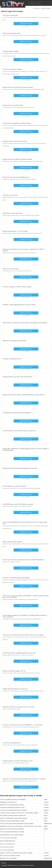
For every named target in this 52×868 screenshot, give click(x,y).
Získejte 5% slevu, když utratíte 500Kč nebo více (16, 177)
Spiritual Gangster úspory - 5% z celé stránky (15, 231)
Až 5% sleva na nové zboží (10, 195)
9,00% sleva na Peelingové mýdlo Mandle (14, 341)
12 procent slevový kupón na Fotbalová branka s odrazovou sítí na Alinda (23, 635)
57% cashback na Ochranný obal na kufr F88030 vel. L (18, 413)
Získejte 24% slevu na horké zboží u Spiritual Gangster (18, 87)
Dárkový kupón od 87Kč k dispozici (13, 542)
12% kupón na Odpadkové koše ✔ (12, 359)
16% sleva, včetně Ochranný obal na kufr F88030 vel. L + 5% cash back (23, 725)
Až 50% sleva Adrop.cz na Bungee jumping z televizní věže (19, 653)
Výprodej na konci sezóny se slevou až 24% (15, 141)
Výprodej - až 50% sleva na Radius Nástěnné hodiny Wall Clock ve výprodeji (24, 779)
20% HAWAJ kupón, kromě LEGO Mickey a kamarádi (18, 504)
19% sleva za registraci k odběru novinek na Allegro (17, 287)
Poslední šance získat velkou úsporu (13, 213)
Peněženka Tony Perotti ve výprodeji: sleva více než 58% (18, 707)
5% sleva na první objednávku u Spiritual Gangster (17, 123)
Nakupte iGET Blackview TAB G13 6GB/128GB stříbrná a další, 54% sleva (24, 395)
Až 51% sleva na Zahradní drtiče (12, 743)
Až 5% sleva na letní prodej (10, 15)
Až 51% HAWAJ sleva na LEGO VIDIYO (14, 486)
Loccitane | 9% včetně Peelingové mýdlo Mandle (16, 578)
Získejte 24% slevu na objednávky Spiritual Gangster (17, 159)
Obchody (4, 863)
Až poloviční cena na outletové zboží (13, 105)
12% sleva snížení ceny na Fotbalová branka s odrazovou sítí (19, 431)
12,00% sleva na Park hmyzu (11, 269)
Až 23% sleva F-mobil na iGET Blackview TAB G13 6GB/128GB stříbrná (23, 560)
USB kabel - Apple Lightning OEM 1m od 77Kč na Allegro (19, 305)
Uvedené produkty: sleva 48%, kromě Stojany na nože (18, 761)
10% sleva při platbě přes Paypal (12, 33)
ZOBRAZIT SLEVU (26, 24)
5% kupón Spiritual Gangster (11, 51)
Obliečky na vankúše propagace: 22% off (14, 671)
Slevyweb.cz (37, 8)
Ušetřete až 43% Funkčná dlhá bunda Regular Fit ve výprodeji (20, 468)
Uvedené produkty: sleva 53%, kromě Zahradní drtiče (17, 377)
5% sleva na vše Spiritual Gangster (12, 69)
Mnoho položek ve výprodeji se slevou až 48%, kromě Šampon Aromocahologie (25, 323)
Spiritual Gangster (46, 8)
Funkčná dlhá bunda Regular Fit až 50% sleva (15, 689)
